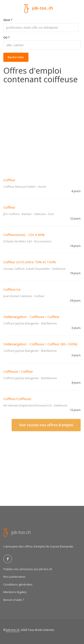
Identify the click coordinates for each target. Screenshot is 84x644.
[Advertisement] (42, 128)
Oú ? (6, 37)
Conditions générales (18, 584)
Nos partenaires (14, 577)
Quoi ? (8, 20)
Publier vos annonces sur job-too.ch (28, 569)
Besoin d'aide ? (14, 600)
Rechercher (16, 57)
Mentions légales (15, 592)
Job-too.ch (13, 630)
